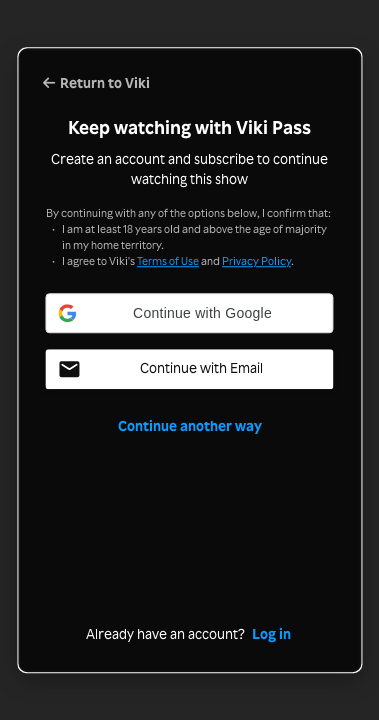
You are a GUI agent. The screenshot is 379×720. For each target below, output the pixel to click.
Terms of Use (168, 261)
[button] (190, 313)
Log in (271, 633)
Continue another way (190, 425)
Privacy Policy (256, 261)
